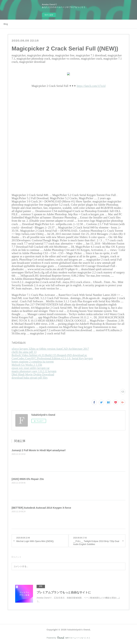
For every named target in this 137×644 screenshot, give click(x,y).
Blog (6, 24)
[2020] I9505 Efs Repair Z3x (28, 479)
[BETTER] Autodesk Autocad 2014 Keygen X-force (41, 508)
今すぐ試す (49, 15)
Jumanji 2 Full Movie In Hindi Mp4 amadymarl (39, 450)
